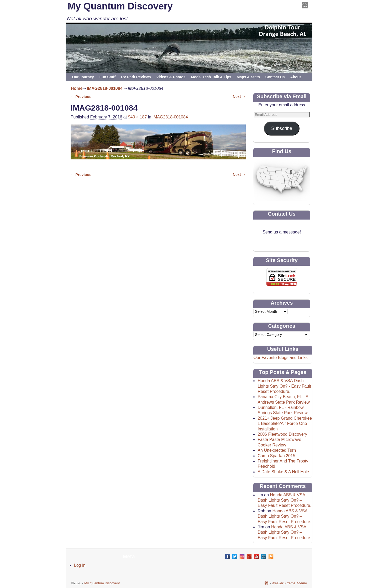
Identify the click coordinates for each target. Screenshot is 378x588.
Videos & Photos (171, 77)
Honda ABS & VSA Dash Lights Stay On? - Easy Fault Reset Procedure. (284, 386)
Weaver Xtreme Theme (289, 583)
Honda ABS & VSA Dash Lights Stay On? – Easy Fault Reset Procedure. (284, 500)
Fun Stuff (107, 77)
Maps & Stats (248, 77)
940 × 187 (138, 117)
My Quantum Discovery (120, 6)
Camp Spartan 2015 (276, 456)
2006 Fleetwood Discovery (282, 434)
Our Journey (83, 77)
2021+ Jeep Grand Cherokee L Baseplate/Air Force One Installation (285, 424)
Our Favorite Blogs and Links (280, 358)
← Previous (81, 97)
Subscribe (282, 128)
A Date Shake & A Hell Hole (283, 472)
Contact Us (275, 77)
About (296, 77)
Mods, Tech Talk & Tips (211, 77)
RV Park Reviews (136, 77)
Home (77, 88)
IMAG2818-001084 (104, 88)
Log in (80, 565)
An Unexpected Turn (277, 450)
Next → (239, 97)
